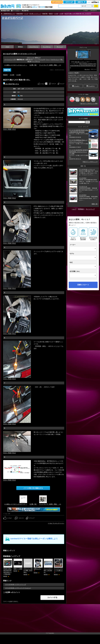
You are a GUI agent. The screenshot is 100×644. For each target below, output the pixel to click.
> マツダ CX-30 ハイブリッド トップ (15, 585)
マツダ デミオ (83, 186)
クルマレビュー (55, 60)
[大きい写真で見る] (9, 129)
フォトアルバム (34, 47)
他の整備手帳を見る (11, 84)
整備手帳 (45, 14)
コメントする (52, 597)
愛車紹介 (21, 47)
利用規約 (81, 209)
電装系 (51, 14)
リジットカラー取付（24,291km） (48, 571)
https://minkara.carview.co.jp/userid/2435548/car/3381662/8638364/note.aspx (83, 66)
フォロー (76, 86)
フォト (48, 60)
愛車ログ (38, 58)
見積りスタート (83, 285)
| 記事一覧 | (33, 65)
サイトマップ (90, 209)
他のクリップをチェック (90, 162)
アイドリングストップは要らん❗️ (58, 571)
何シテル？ (87, 69)
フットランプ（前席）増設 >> (50, 65)
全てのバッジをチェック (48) (89, 104)
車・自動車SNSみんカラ (8, 14)
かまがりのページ (13, 18)
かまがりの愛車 (11, 54)
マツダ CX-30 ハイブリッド (27, 54)
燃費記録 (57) (29, 60)
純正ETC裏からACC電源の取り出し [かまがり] (78, 14)
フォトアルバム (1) (39, 60)
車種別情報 (20, 14)
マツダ (26, 14)
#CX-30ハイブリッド (81, 62)
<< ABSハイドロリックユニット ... (16, 65)
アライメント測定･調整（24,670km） (28, 571)
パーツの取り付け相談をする (33, 488)
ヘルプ (89, 2)
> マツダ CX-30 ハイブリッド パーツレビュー (18, 588)
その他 (56, 14)
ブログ (7, 47)
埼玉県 (76, 73)
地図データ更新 (18, 569)
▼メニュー (60, 47)
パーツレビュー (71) (10, 60)
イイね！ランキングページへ (56, 523)
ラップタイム (47, 47)
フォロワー (90, 86)
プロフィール (31, 58)
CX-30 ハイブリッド (35, 14)
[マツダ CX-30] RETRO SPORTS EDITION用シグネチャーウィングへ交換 (79, 152)
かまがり (71, 73)
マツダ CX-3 (83, 178)
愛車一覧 (95, 204)
